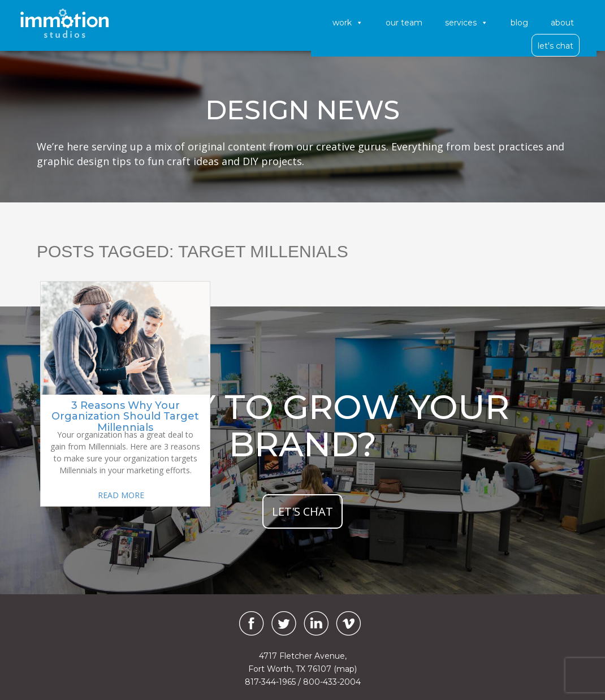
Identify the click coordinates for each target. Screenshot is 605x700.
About (562, 23)
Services (466, 23)
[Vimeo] (348, 623)
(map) (345, 669)
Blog (519, 23)
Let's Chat (556, 46)
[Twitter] (284, 623)
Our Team (404, 23)
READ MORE (121, 495)
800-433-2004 (332, 682)
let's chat (302, 511)
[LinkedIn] (316, 623)
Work (348, 23)
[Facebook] (249, 623)
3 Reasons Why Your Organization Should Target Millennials (125, 417)
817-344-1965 (270, 682)
